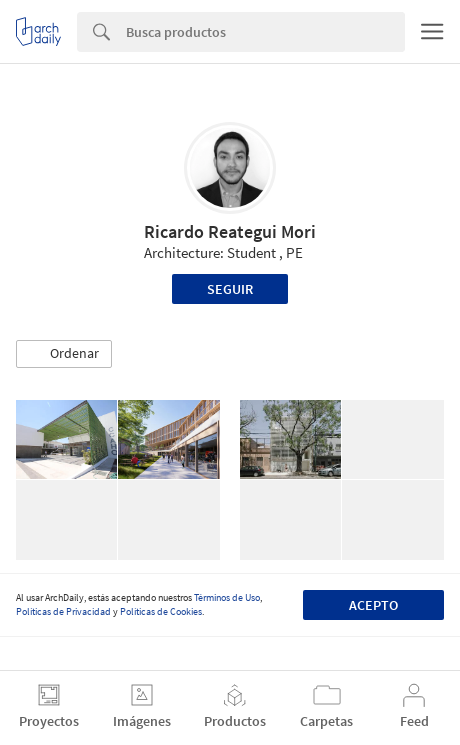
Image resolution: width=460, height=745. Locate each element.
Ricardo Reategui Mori (230, 231)
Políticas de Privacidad (63, 611)
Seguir (230, 289)
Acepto (373, 605)
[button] (64, 354)
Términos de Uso (227, 597)
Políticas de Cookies (161, 611)
